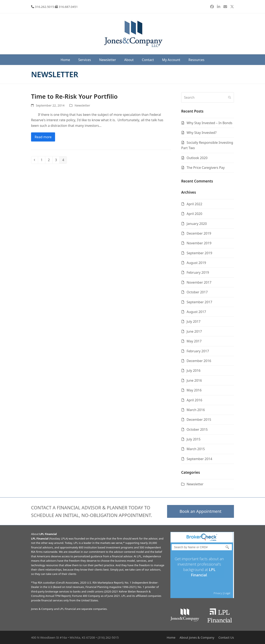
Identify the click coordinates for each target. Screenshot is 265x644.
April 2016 (194, 400)
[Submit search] (230, 97)
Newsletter (82, 105)
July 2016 (193, 371)
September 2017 (199, 302)
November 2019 (199, 243)
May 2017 (194, 341)
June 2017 (194, 331)
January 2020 (197, 224)
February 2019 (198, 272)
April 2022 (194, 204)
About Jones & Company (197, 637)
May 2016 (194, 390)
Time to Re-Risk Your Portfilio (74, 96)
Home (171, 637)
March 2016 (196, 410)
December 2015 (199, 420)
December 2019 (199, 233)
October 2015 (197, 429)
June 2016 (194, 380)
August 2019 (196, 263)
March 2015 (196, 449)
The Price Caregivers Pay (206, 168)
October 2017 (197, 292)
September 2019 (199, 253)
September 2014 (199, 459)
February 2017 (198, 351)
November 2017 (199, 282)
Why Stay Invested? (202, 133)
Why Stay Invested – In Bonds (209, 123)
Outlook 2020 (197, 158)
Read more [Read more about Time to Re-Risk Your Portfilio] (43, 137)
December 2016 (199, 361)
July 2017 (193, 321)
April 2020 (194, 214)
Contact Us (226, 637)
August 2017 (196, 312)
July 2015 (193, 439)
